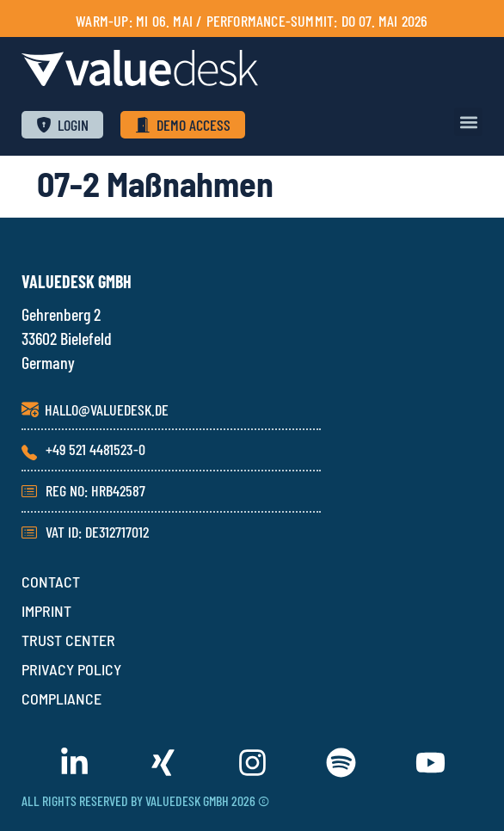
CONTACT (51, 582)
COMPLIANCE (61, 699)
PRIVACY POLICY (71, 669)
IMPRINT (46, 611)
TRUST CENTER (68, 640)
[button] (468, 122)
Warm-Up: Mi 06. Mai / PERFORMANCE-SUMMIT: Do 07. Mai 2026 (252, 21)
